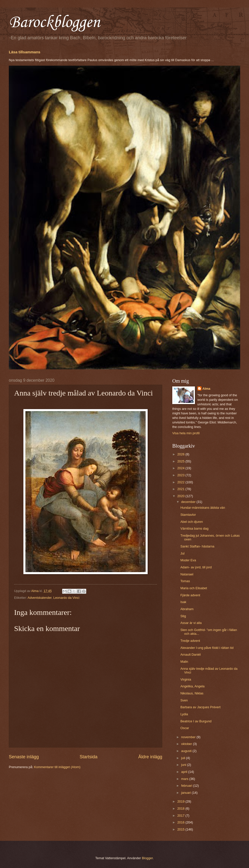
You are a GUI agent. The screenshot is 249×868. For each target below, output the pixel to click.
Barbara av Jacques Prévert (200, 707)
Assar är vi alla (191, 623)
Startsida (88, 757)
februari (187, 786)
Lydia (184, 714)
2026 (181, 454)
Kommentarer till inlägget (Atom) (57, 767)
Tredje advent (190, 641)
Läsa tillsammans (25, 52)
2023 (181, 475)
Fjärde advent (190, 595)
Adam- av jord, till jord (196, 567)
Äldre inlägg (150, 757)
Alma (206, 389)
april (185, 772)
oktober (187, 744)
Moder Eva (188, 560)
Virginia (186, 679)
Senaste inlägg (24, 757)
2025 (181, 461)
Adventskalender (40, 598)
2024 (181, 468)
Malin (184, 662)
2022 (181, 482)
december (189, 502)
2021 (181, 489)
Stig (183, 616)
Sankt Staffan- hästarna (197, 546)
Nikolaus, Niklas (192, 693)
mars (185, 779)
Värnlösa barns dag (194, 528)
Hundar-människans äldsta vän (203, 508)
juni (184, 765)
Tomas (185, 581)
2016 (181, 822)
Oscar (185, 728)
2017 (181, 816)
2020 (181, 496)
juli (183, 758)
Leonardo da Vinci (66, 598)
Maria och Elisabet (194, 588)
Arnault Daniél (191, 655)
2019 (181, 801)
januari (186, 793)
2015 (181, 829)
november (189, 737)
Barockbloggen (54, 23)
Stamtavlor (188, 515)
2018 (181, 808)
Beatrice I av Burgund (196, 721)
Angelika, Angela (192, 686)
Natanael (187, 574)
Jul (182, 553)
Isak (183, 602)
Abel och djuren (192, 522)
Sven (184, 700)
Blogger (147, 858)
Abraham (187, 609)
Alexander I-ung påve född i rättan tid (207, 648)
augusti (187, 751)
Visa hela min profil (186, 433)
